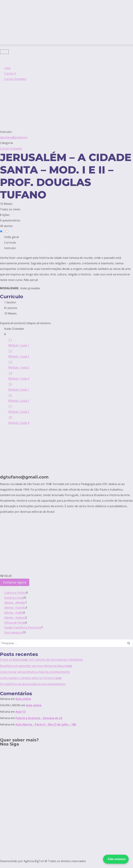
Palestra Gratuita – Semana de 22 (39, 718)
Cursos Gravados (11, 148)
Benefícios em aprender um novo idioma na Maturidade (36, 666)
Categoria (6, 143)
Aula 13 (20, 712)
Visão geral (11, 237)
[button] (66, 45)
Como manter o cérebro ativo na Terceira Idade (31, 678)
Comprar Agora (15, 582)
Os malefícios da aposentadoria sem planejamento (33, 684)
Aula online (23, 699)
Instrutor (6, 132)
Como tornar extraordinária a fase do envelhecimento (35, 672)
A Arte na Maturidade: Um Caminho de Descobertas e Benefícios (42, 660)
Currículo (10, 243)
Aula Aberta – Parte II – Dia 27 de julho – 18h (46, 724)
